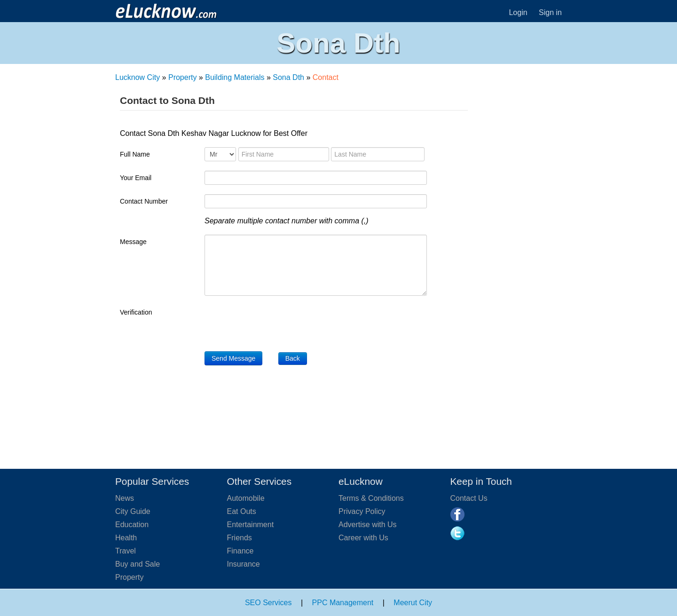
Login (518, 12)
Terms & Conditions (371, 498)
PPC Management (343, 603)
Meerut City (413, 603)
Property (182, 77)
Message (133, 242)
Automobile (246, 498)
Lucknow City (138, 77)
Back (293, 358)
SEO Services (268, 603)
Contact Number (144, 201)
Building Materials (235, 77)
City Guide (133, 511)
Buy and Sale (138, 564)
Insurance (244, 564)
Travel (126, 551)
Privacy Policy (362, 511)
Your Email (136, 178)
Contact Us (469, 498)
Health (126, 538)
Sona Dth (288, 77)
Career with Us (363, 538)
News (125, 498)
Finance (240, 551)
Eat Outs (242, 511)
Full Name (135, 154)
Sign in (550, 12)
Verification (136, 312)
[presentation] (276, 324)
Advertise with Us (368, 525)
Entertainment (251, 525)
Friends (240, 538)
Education (132, 525)
